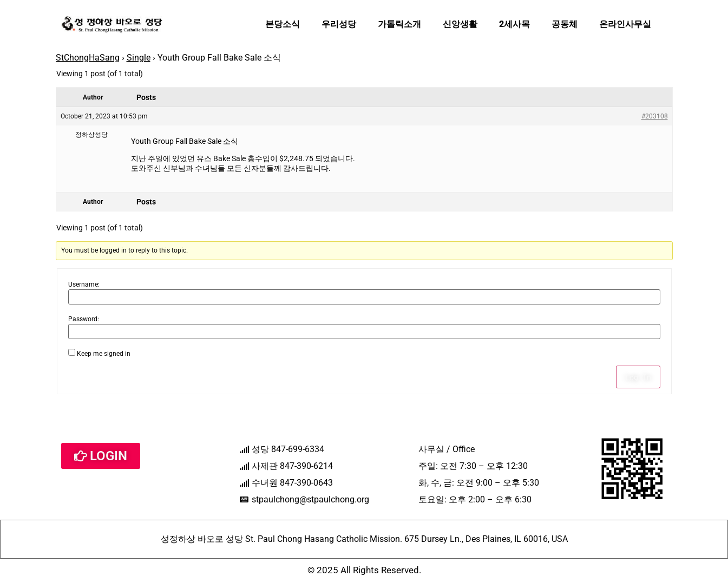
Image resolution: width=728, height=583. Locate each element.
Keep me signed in (104, 354)
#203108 (655, 116)
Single (139, 58)
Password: (84, 319)
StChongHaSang (88, 58)
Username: (84, 284)
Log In (638, 377)
